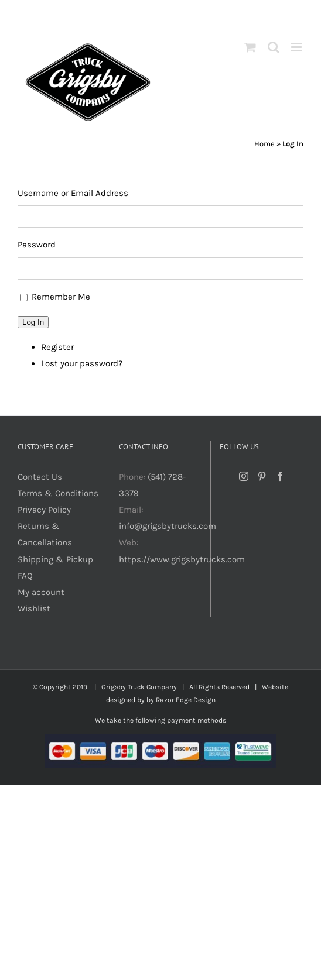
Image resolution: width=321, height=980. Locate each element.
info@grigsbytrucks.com (168, 526)
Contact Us (40, 477)
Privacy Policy (44, 510)
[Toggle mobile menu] (297, 47)
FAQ (25, 576)
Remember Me (61, 297)
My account (41, 592)
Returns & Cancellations (45, 534)
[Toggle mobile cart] (250, 47)
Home (264, 144)
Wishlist (34, 608)
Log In (33, 322)
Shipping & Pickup (55, 559)
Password (37, 245)
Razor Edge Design (186, 700)
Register (57, 347)
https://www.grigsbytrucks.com (182, 559)
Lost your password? (82, 363)
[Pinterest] (262, 476)
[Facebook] (280, 476)
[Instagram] (244, 476)
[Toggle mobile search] (274, 47)
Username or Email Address (73, 193)
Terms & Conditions (58, 493)
